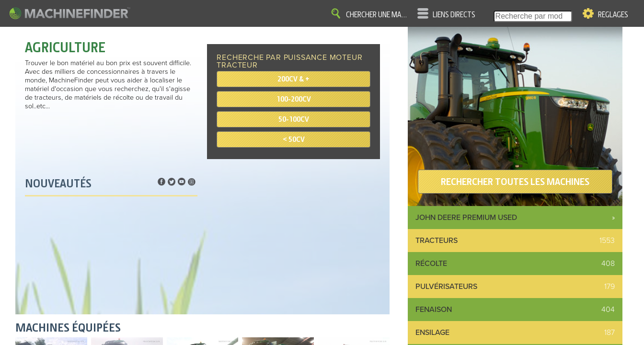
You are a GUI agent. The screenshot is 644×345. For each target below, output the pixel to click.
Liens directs (454, 15)
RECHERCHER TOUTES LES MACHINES (515, 182)
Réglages (613, 15)
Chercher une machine (378, 15)
